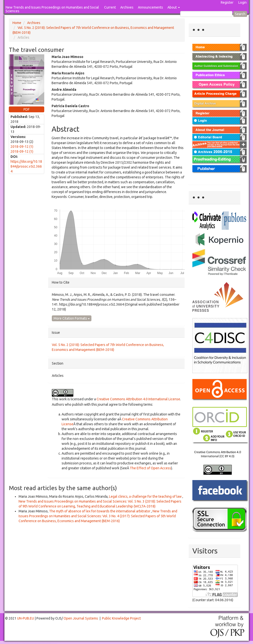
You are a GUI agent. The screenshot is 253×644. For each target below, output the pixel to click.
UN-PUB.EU (26, 618)
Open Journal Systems (81, 618)
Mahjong (20, 644)
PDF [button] (27, 109)
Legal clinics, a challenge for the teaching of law (146, 496)
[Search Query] (206, 14)
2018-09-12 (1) (22, 147)
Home (17, 23)
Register (227, 2)
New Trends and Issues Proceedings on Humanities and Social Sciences (52, 9)
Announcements (150, 7)
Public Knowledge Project (121, 618)
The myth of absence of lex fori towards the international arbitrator (100, 511)
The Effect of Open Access (150, 468)
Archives (127, 7)
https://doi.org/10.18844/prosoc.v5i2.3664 (26, 166)
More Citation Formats (72, 318)
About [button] (174, 7)
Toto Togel (19, 643)
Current (110, 7)
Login (242, 2)
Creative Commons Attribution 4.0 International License (138, 399)
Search (240, 14)
